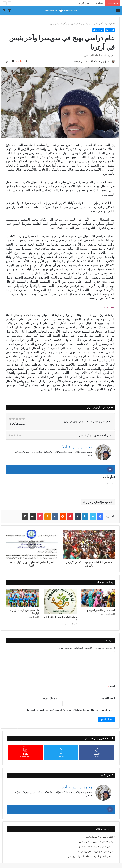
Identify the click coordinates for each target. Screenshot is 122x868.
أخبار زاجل (99, 24)
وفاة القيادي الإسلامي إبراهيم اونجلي (96, 842)
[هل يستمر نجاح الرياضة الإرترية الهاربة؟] (22, 598)
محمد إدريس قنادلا (102, 61)
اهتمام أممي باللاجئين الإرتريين (90, 3)
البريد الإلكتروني (107, 698)
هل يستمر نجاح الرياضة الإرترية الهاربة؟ (25, 612)
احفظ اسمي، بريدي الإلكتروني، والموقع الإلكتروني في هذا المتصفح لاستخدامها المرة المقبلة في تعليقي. (68, 710)
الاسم (112, 686)
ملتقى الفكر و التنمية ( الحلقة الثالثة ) (61, 619)
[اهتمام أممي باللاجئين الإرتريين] (98, 598)
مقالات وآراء (98, 30)
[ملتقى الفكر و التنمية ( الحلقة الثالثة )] (60, 601)
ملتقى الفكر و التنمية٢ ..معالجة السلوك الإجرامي (90, 857)
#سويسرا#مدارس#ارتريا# (97, 502)
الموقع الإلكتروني (51, 698)
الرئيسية (110, 24)
